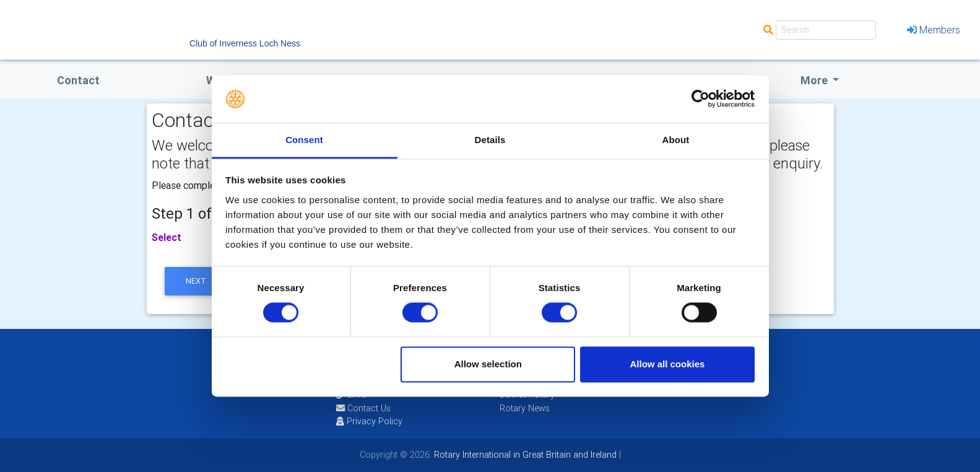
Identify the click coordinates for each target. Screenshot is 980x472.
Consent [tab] (304, 140)
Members (934, 30)
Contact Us (363, 408)
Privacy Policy (369, 421)
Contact (78, 80)
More (815, 80)
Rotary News (525, 408)
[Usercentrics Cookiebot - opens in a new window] (700, 99)
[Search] (826, 30)
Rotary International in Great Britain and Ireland (524, 455)
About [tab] (676, 140)
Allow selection (488, 364)
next (196, 281)
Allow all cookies (667, 364)
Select (167, 237)
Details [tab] (490, 140)
